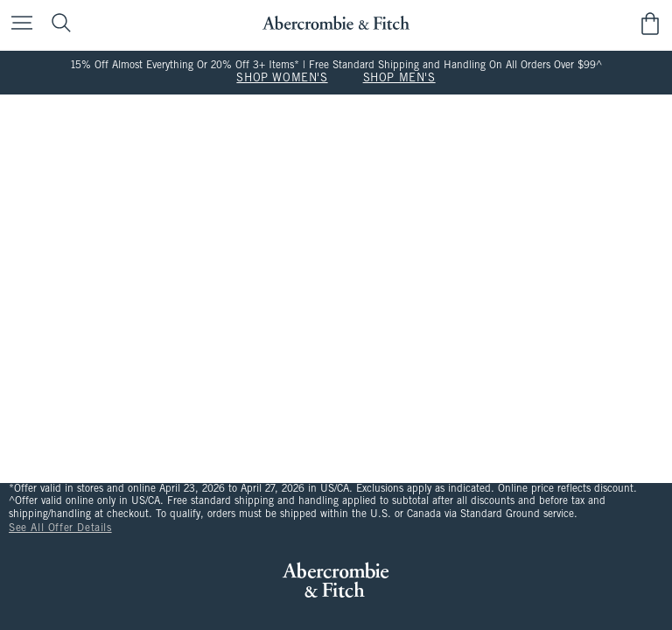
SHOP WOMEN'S (282, 79)
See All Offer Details (60, 528)
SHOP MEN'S (399, 79)
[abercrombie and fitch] (336, 23)
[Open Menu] (17, 24)
